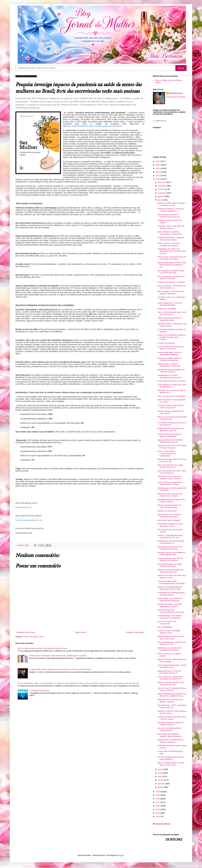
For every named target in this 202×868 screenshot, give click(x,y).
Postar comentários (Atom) (33, 637)
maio (160, 773)
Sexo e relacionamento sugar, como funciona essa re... (172, 313)
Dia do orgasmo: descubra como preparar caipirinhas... (171, 292)
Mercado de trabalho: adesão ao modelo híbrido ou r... (171, 724)
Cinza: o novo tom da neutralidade (171, 396)
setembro (162, 193)
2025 (158, 165)
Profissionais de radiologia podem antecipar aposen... (171, 594)
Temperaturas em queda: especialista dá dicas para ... (170, 376)
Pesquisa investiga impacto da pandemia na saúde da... (170, 359)
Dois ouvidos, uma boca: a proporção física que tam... (169, 216)
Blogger (121, 855)
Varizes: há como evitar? (167, 511)
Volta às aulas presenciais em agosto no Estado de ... (169, 435)
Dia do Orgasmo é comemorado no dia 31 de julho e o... (172, 287)
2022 (158, 176)
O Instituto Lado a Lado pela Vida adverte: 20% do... (171, 227)
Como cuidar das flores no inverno (171, 381)
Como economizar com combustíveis (167, 622)
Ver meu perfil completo (176, 97)
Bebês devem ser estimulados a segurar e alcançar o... (170, 741)
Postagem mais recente (26, 632)
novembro (162, 186)
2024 (158, 168)
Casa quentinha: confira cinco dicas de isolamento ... (172, 386)
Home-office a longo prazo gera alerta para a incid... (170, 525)
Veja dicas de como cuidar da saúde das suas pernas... (169, 516)
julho (160, 200)
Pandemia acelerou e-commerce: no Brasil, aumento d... (171, 210)
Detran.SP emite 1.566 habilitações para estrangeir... (172, 661)
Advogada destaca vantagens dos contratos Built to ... (171, 501)
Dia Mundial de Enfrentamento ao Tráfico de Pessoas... (171, 371)
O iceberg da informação (39, 691)
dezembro (162, 182)
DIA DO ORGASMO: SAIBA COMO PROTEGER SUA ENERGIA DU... (172, 265)
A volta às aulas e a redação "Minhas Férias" (169, 632)
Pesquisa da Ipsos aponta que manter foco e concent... (170, 495)
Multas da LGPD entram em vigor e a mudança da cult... (172, 204)
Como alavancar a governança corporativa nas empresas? (170, 678)
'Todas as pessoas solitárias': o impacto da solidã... (170, 319)
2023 (158, 172)
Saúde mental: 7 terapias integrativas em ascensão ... (170, 365)
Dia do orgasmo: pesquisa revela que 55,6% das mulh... (171, 272)
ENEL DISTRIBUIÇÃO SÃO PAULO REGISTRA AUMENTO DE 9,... (172, 695)
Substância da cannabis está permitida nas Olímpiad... (169, 649)
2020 (158, 792)
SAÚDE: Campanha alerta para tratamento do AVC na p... (170, 536)
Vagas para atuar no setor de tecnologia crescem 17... (169, 672)
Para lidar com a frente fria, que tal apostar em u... (171, 392)
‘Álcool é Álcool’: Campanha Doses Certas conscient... (172, 689)
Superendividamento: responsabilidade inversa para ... (172, 611)
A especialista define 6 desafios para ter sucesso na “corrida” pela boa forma (60, 669)
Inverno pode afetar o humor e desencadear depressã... (170, 353)
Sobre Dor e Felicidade (167, 309)
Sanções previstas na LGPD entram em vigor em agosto (172, 447)
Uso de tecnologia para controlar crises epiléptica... (171, 758)
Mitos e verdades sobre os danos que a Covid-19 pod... (171, 764)
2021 (158, 179)
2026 (158, 161)
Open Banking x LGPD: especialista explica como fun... (172, 706)
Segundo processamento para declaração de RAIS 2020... (170, 588)
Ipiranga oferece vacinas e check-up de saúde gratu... (171, 638)
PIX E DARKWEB (165, 627)
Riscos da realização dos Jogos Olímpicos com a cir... (170, 466)
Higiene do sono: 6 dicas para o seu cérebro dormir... (172, 325)
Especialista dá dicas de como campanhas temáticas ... (170, 548)
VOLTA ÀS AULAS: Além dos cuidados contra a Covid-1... (170, 478)
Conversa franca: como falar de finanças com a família (170, 559)
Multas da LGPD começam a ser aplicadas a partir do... (171, 430)
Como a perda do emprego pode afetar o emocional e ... (171, 348)
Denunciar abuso (162, 824)
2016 (158, 806)
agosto (161, 196)
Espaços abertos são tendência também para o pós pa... (170, 441)
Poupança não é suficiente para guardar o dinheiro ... (170, 701)
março (161, 780)
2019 (158, 795)
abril (160, 776)
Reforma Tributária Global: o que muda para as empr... (171, 684)
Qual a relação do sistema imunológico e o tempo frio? (170, 233)
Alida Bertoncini (176, 93)
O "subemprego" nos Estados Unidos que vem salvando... (170, 617)
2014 (158, 813)
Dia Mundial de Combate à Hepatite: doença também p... (170, 735)
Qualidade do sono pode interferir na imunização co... (171, 542)
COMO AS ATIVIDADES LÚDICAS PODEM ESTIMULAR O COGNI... (171, 337)
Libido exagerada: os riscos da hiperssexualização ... (170, 304)
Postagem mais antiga (135, 632)
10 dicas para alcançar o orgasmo (171, 282)
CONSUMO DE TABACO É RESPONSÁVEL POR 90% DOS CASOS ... (172, 251)
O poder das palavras (166, 343)
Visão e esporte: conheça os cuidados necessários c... (169, 244)
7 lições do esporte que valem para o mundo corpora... (172, 718)
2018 (158, 799)
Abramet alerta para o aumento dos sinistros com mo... (172, 643)
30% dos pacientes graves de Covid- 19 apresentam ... (169, 506)
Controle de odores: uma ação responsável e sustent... (170, 605)
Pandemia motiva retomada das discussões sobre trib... (170, 571)
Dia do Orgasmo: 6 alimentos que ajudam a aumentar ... (171, 277)
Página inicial (81, 632)
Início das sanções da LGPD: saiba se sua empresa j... (172, 472)
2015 (158, 809)
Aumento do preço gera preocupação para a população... (172, 582)
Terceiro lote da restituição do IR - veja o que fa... (171, 412)
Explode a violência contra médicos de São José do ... (172, 712)
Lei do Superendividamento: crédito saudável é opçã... (172, 666)
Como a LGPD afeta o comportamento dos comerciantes (167, 453)
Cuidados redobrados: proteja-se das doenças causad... (171, 239)
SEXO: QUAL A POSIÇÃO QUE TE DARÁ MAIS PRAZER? (172, 258)
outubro (161, 189)
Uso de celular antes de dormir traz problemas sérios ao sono (43, 648)
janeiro (161, 787)
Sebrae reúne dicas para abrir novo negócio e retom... (172, 576)
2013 (158, 816)
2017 (158, 802)
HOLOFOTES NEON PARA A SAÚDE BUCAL (169, 729)
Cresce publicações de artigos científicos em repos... (170, 565)
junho (160, 769)
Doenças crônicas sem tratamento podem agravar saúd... (171, 554)
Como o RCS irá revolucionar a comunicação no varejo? (170, 483)
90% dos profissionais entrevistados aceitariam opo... (172, 418)
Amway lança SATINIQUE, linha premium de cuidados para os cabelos (58, 656)
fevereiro (162, 784)
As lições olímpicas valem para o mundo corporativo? (171, 407)
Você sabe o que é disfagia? (169, 520)
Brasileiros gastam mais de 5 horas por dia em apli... (172, 460)
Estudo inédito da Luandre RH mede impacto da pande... (170, 599)
